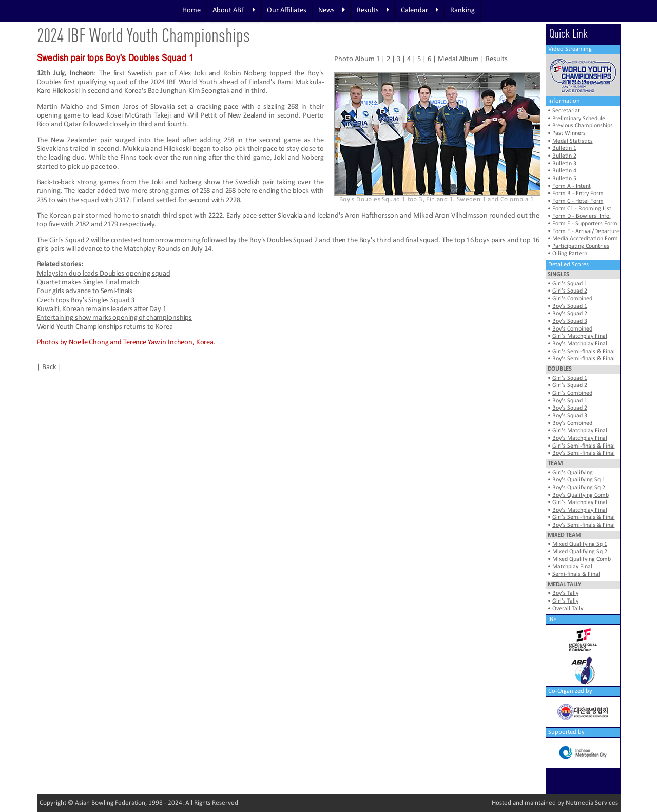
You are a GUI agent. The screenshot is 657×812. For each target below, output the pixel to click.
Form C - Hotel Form (578, 201)
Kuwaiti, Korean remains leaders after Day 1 (102, 309)
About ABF (234, 10)
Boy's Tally (565, 593)
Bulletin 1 (564, 148)
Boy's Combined (572, 329)
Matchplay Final (572, 567)
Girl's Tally (565, 601)
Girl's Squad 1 (570, 284)
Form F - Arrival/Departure (586, 231)
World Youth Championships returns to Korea (105, 327)
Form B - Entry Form (578, 194)
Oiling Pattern (570, 254)
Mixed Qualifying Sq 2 (580, 552)
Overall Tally (568, 609)
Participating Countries (581, 246)
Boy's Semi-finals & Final (584, 359)
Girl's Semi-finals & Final (584, 352)
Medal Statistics (573, 141)
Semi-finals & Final (576, 574)
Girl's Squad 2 (570, 291)
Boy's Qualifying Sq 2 (579, 488)
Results (373, 10)
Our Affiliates (287, 11)
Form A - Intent (572, 186)
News (332, 10)
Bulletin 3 (564, 164)
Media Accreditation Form (585, 239)
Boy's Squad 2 (570, 314)
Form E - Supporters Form (585, 224)
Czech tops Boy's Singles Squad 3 (86, 301)
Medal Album (458, 59)
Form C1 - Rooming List (582, 209)
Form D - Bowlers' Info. (582, 216)
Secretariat (566, 111)
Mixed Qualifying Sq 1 (580, 544)
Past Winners (569, 133)
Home (191, 11)
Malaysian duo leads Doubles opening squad (104, 274)
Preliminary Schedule (579, 119)
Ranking (462, 11)
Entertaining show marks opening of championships (115, 318)
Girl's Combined (572, 299)
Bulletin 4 (564, 171)
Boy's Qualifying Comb (581, 495)
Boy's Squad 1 (570, 306)
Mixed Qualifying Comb (582, 559)
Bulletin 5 (564, 179)
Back (49, 367)
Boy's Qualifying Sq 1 (579, 480)
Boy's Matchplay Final (580, 344)
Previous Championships (583, 126)
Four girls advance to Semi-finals (85, 291)
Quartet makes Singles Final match (89, 283)
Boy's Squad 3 (570, 321)
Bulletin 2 (564, 156)
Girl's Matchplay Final (580, 336)
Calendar (420, 10)
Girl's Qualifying (573, 473)
